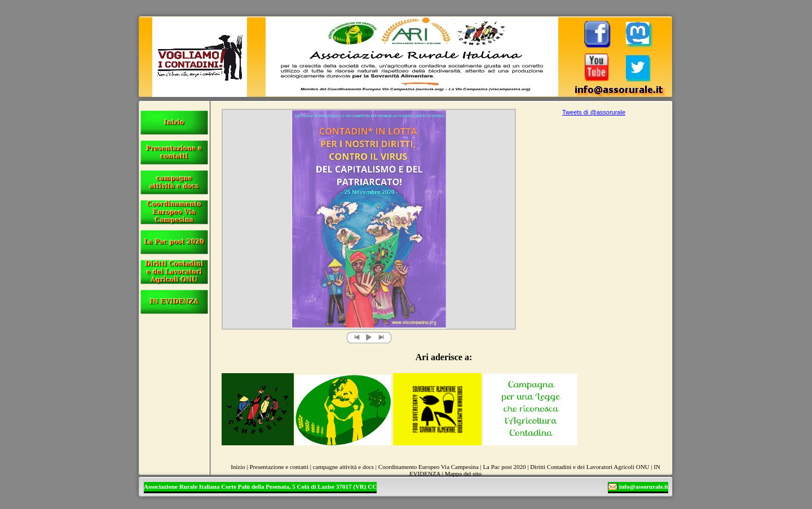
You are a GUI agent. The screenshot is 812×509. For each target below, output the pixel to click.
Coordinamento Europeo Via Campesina (429, 467)
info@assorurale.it (644, 486)
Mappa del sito (463, 473)
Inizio (238, 467)
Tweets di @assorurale (594, 112)
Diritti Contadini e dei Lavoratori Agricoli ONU (590, 467)
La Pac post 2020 (504, 467)
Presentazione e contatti (279, 467)
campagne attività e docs (343, 467)
